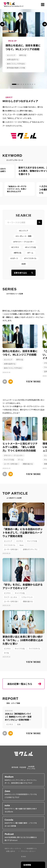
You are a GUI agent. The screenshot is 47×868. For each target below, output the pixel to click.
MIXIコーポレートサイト (13, 848)
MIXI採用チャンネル (31, 767)
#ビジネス (15, 247)
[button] (2, 24)
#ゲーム (30, 253)
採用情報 (27, 865)
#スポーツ (14, 258)
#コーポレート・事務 (24, 236)
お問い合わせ (11, 851)
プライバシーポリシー (28, 851)
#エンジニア (24, 231)
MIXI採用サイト (32, 848)
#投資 (23, 264)
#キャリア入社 (30, 247)
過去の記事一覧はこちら (20, 684)
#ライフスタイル (30, 258)
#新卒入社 (17, 253)
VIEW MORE (33, 382)
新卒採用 (15, 767)
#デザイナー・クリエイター (24, 242)
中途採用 (23, 767)
